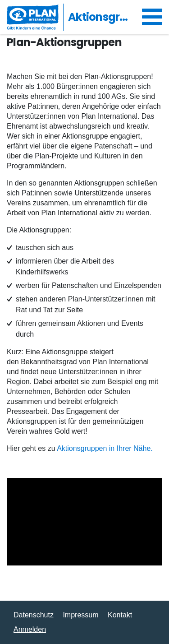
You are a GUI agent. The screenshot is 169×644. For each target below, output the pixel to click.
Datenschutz (34, 615)
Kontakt (120, 615)
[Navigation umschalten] (152, 17)
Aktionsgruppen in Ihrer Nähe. (105, 448)
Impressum (80, 615)
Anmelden (30, 629)
